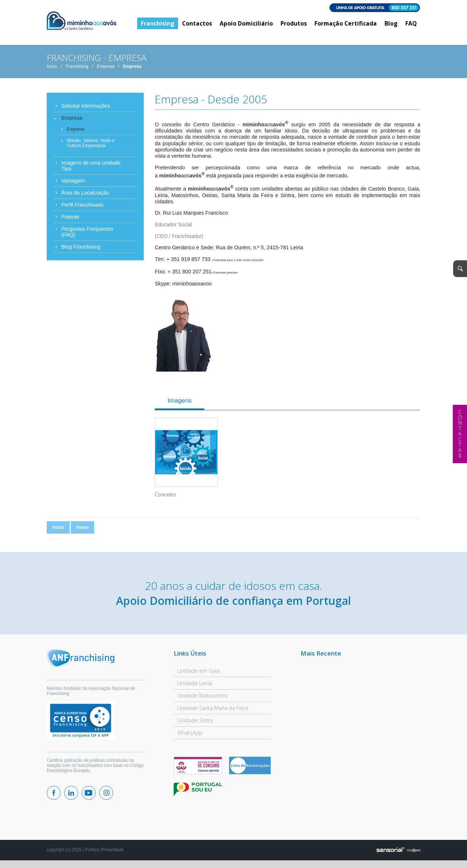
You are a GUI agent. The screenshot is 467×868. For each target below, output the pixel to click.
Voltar (58, 530)
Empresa (105, 69)
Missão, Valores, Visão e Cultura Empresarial (91, 146)
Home (82, 530)
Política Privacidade (105, 852)
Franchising (77, 69)
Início (52, 69)
